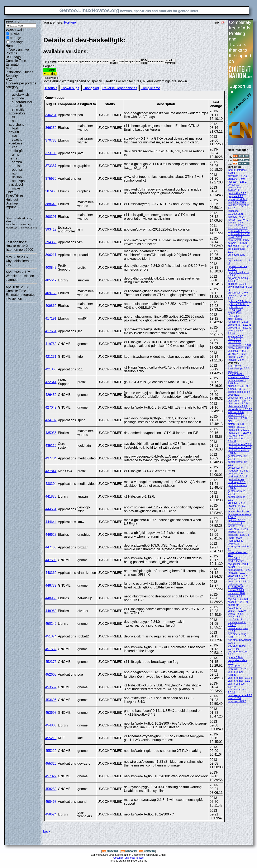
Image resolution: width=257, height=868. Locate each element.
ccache (17, 140)
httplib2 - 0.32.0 (236, 506)
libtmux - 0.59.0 (236, 223)
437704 (51, 458)
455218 (51, 738)
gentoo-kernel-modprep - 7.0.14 (237, 475)
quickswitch (20, 95)
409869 (51, 306)
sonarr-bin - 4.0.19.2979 (234, 606)
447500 (51, 560)
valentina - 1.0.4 (237, 351)
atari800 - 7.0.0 (236, 179)
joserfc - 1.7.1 (235, 526)
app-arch (15, 106)
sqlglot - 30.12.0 (237, 611)
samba (17, 162)
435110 (51, 446)
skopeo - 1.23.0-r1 (238, 602)
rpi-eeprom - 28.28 (238, 322)
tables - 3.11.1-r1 (237, 617)
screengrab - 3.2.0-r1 (239, 325)
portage (15, 38)
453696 (51, 700)
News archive (19, 50)
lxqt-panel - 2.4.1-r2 (239, 234)
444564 (51, 509)
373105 (51, 153)
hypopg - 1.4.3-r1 (237, 199)
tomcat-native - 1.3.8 (239, 345)
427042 (51, 407)
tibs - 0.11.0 (234, 339)
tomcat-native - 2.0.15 (240, 348)
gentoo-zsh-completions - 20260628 (235, 188)
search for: (14, 21)
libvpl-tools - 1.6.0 (238, 228)
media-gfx (16, 151)
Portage (11, 53)
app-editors (17, 113)
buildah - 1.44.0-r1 (238, 386)
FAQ (9, 80)
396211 (51, 255)
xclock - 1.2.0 (235, 357)
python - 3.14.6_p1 (238, 304)
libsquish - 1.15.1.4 (238, 535)
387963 (51, 191)
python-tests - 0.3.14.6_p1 (235, 309)
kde (15, 147)
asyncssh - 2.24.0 (238, 176)
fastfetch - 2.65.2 (237, 182)
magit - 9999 (235, 237)
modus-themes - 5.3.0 (240, 561)
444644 (51, 522)
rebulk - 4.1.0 (235, 596)
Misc (9, 68)
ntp (14, 173)
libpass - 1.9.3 (236, 532)
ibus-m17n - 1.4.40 (238, 512)
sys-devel (16, 185)
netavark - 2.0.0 (236, 573)
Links (9, 192)
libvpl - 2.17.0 (235, 226)
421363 (51, 369)
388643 (51, 204)
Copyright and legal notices (128, 858)
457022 (51, 776)
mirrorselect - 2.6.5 (238, 240)
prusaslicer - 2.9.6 (238, 293)
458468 (51, 802)
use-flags (17, 42)
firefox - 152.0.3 (236, 427)
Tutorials (51, 88)
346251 (51, 115)
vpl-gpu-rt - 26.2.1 (238, 354)
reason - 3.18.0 (236, 593)
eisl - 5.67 (233, 421)
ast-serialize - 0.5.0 (238, 377)
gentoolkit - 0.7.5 (237, 193)
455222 (51, 751)
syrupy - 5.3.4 (235, 614)
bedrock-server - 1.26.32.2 (237, 382)
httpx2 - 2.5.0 (235, 509)
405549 (51, 280)
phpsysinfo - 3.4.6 (238, 576)
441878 (51, 496)
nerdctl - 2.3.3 (235, 567)
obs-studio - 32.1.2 (238, 246)
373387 (51, 166)
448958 (51, 598)
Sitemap (12, 203)
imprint (11, 207)
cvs (14, 136)
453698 (51, 713)
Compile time (150, 88)
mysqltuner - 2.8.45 (239, 564)
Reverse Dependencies (120, 88)
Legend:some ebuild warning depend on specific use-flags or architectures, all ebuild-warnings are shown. (134, 60)
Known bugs (70, 88)
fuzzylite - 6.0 (235, 436)
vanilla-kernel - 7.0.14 (240, 678)
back (47, 831)
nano (16, 121)
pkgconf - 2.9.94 (237, 284)
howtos (15, 34)
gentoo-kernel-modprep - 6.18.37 (238, 469)
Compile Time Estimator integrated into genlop (21, 295)
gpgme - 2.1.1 (235, 196)
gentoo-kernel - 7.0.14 (240, 444)
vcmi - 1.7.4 (234, 698)
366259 (51, 128)
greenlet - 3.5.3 (236, 503)
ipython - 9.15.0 (236, 520)
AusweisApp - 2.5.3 (239, 369)
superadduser (22, 102)
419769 (51, 344)
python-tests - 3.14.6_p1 (235, 315)
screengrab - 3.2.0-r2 (239, 328)
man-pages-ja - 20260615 (236, 542)
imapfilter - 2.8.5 (237, 202)
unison (17, 177)
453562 (51, 687)
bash (16, 128)
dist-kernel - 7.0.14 (238, 404)
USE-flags (13, 57)
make (16, 188)
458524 (51, 814)
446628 (51, 535)
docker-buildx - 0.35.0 (240, 409)
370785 (51, 140)
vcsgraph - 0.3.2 (237, 701)
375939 (51, 179)
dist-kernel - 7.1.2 (237, 406)
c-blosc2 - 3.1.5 (236, 389)
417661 (51, 331)
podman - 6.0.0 (236, 579)
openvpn (18, 181)
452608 (51, 674)
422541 (51, 382)
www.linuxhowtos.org (18, 224)
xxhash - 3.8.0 (236, 360)
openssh (18, 170)
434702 (51, 420)
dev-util (14, 132)
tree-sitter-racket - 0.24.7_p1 (238, 647)
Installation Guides (19, 72)
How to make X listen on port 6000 (19, 248)
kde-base (16, 143)
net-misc (15, 166)
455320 (51, 763)
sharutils (18, 110)
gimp (16, 155)
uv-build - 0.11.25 (237, 669)
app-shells (16, 125)
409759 (51, 293)
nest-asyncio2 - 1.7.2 (239, 570)
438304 (51, 484)
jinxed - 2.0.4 (235, 523)
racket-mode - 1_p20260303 (235, 586)
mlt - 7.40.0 (234, 558)
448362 (51, 573)
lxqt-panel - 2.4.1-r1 (239, 231)
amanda (18, 98)
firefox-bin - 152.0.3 (239, 430)
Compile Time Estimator (16, 63)
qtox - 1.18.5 (235, 319)
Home (10, 46)
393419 (51, 229)
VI (13, 117)
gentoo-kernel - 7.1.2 (239, 447)
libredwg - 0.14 (236, 217)
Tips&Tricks (14, 196)
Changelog (91, 88)
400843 (51, 268)
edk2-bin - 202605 (238, 418)
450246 (51, 624)
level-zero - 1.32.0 (238, 529)
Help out (12, 200)
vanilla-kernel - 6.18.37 (236, 674)
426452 (51, 395)
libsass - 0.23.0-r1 (238, 220)
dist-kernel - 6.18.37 (239, 401)
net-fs (13, 158)
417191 (51, 318)
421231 (51, 357)
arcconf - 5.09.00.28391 (236, 373)
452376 (51, 662)
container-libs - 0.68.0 (240, 398)
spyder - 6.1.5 (235, 336)
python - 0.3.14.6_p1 (239, 301)
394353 (51, 242)
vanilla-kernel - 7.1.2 (239, 681)
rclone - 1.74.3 (236, 590)
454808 (51, 725)
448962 (51, 611)
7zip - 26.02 (234, 366)
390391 (51, 217)
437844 (51, 471)
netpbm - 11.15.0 (237, 243)
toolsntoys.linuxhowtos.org (21, 228)
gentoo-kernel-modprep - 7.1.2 (237, 481)
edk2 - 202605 (236, 415)
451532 (51, 649)
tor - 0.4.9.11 (235, 620)
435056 (51, 433)
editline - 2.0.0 (236, 412)
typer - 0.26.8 (235, 657)
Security (12, 76)
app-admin (17, 91)
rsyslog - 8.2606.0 (238, 599)
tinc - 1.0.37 (234, 342)
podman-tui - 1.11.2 (239, 582)
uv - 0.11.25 (234, 666)
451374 (51, 636)
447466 (51, 547)
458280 (51, 789)
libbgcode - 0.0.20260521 (235, 212)
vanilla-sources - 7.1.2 (240, 695)
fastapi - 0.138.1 (237, 424)
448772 (51, 585)
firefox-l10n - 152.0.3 (239, 433)
